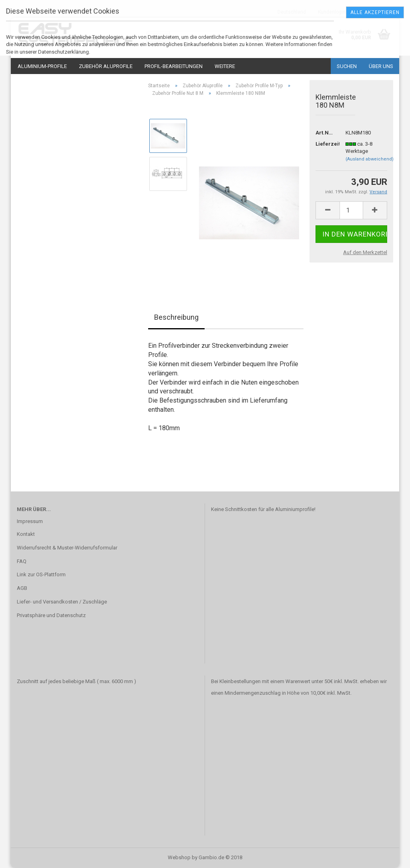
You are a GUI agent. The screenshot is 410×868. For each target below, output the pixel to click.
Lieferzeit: (325, 144)
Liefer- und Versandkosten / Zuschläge (62, 602)
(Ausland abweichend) (370, 159)
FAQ (22, 561)
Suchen (347, 66)
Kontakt (26, 534)
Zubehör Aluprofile (106, 66)
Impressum (30, 521)
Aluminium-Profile (42, 66)
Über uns (381, 66)
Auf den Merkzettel (365, 252)
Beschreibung (176, 317)
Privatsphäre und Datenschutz (51, 615)
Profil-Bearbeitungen (174, 66)
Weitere (225, 66)
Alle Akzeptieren (375, 12)
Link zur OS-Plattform (41, 574)
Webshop (179, 857)
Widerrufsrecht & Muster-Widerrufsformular (67, 548)
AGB (22, 588)
